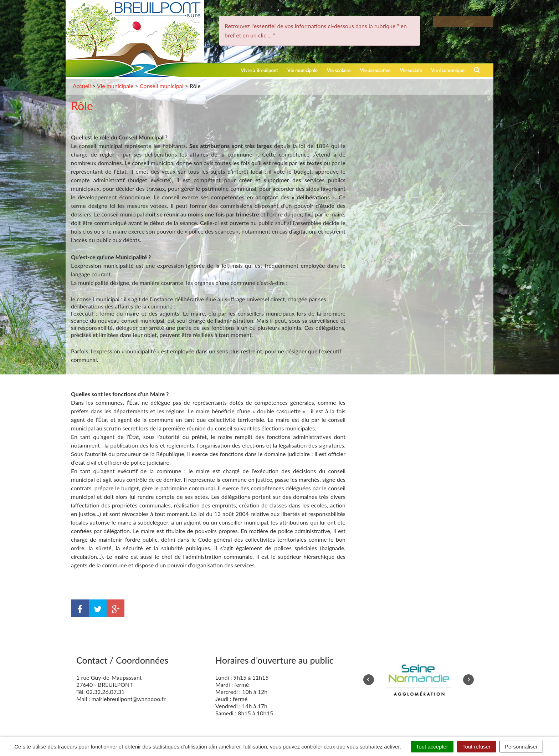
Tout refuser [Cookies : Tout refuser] (476, 747)
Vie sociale (411, 70)
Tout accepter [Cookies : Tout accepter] (432, 747)
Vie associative (375, 70)
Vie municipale (302, 70)
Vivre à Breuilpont (259, 70)
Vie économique (448, 70)
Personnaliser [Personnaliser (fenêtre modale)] (521, 747)
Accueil (82, 86)
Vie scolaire (339, 70)
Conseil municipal (162, 86)
